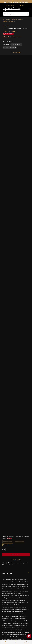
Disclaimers (7, 607)
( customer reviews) (16, 37)
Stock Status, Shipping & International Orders (16, 577)
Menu (30, 9)
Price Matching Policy (10, 597)
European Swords (17, 19)
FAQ (5, 563)
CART (23, 6)
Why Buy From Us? (9, 560)
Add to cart (16, 294)
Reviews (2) (7, 501)
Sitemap (6, 621)
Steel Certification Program (12, 590)
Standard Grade (8, 285)
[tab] (16, 313)
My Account (11, 6)
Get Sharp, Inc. (19, 631)
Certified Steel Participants (12, 593)
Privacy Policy (8, 600)
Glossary (7, 566)
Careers (6, 617)
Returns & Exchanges (10, 580)
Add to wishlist (16, 52)
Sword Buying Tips (9, 583)
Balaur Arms (6, 26)
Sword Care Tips (9, 587)
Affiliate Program (9, 610)
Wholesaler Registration (11, 614)
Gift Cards (7, 573)
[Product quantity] (10, 289)
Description (7, 313)
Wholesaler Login (13, 555)
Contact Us (7, 624)
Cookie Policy (8, 604)
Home (3, 19)
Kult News (7, 570)
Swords (8, 19)
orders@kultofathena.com (10, 551)
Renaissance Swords (8, 21)
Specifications (8, 487)
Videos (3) (6, 494)
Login (4, 555)
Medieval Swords (16, 45)
